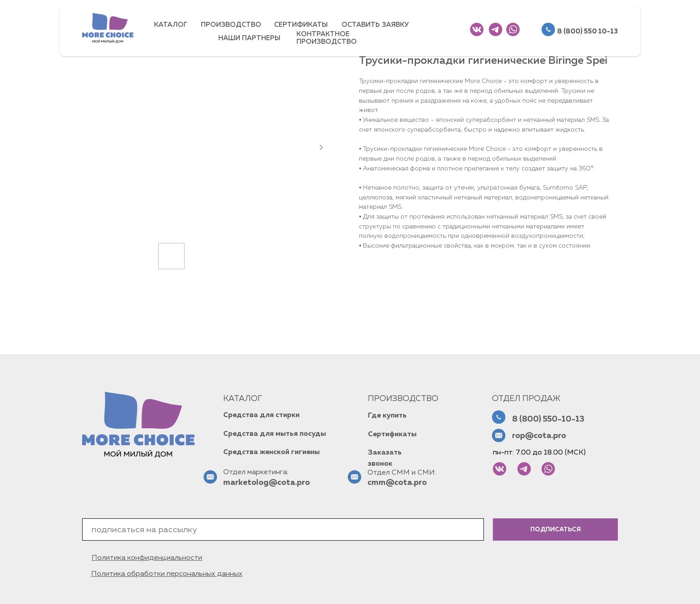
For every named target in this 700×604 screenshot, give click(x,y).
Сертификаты (392, 434)
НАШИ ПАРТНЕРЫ (249, 38)
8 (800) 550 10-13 (587, 31)
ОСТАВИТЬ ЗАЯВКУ (375, 25)
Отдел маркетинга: (256, 472)
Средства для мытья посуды (275, 434)
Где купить (387, 416)
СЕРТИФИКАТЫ (301, 25)
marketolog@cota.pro (267, 483)
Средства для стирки (261, 415)
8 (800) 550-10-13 (548, 419)
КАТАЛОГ (171, 25)
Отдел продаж (526, 399)
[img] (477, 29)
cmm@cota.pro (397, 483)
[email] (283, 530)
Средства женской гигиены (271, 452)
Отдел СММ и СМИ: (402, 473)
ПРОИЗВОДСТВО (231, 25)
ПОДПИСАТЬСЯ (556, 530)
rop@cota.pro (539, 436)
